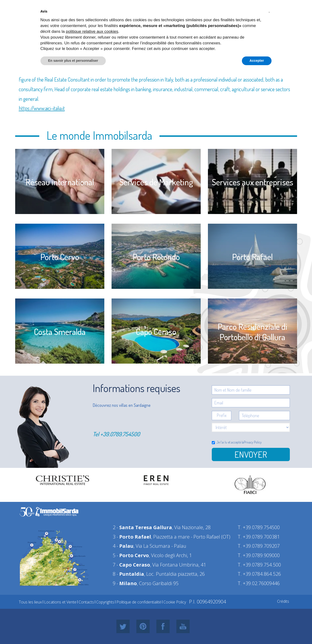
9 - (125, 583)
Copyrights (105, 602)
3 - (132, 537)
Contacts (86, 602)
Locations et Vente (60, 602)
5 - (131, 555)
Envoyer (251, 454)
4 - (123, 546)
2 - (142, 527)
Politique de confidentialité (139, 602)
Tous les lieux (30, 602)
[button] (269, 12)
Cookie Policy (175, 602)
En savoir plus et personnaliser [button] (73, 61)
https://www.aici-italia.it (42, 108)
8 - (128, 574)
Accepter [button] (257, 61)
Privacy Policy (253, 442)
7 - (131, 565)
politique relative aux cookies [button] (92, 31)
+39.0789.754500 (120, 434)
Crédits (283, 601)
